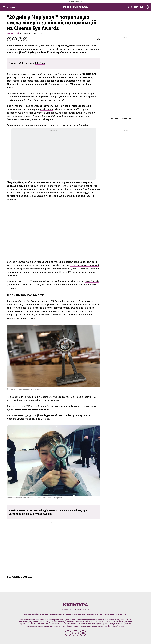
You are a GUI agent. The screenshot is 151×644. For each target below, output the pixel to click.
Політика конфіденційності (52, 614)
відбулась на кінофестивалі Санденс (69, 262)
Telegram (40, 63)
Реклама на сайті (31, 614)
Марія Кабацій (13, 33)
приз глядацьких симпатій (84, 265)
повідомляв (46, 109)
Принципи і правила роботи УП (114, 614)
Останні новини (120, 118)
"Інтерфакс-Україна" (100, 624)
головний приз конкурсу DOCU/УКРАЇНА (53, 272)
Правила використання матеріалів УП (82, 614)
